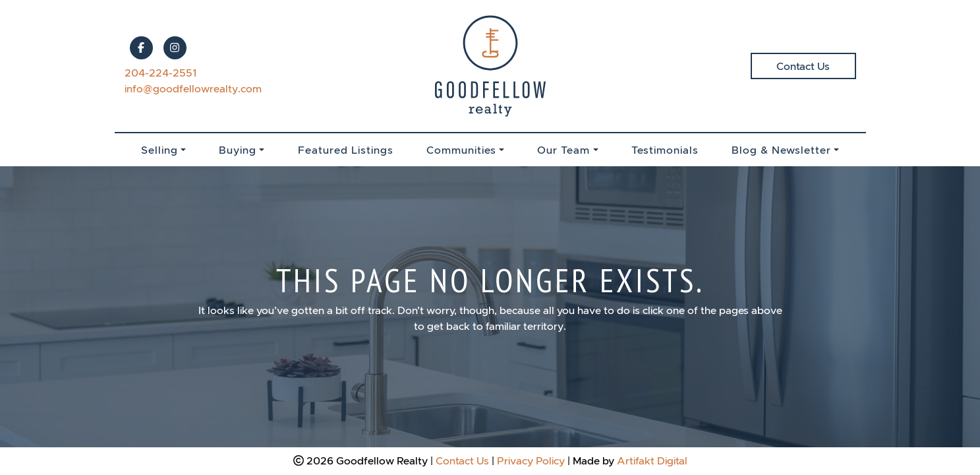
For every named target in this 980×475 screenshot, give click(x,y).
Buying (238, 150)
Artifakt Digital (652, 460)
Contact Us (803, 66)
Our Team (563, 150)
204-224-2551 (160, 73)
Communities (461, 150)
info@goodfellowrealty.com (193, 88)
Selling (159, 150)
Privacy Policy (531, 460)
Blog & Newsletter (781, 150)
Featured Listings (346, 150)
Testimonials (665, 150)
